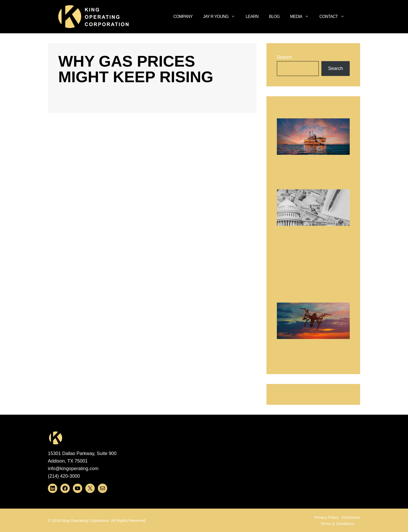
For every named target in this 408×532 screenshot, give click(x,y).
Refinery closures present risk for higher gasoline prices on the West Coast (313, 289)
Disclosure (351, 517)
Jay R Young (222, 17)
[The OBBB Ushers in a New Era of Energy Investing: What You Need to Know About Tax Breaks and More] (313, 138)
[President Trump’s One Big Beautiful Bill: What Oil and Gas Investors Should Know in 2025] (313, 209)
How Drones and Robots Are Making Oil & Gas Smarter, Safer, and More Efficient (311, 352)
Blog (274, 17)
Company (183, 17)
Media (302, 17)
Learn (252, 17)
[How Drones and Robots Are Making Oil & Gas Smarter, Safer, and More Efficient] (313, 322)
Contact (334, 17)
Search (284, 57)
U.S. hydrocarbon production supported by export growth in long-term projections (308, 264)
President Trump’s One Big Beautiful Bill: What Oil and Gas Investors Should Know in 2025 (310, 239)
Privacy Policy (326, 517)
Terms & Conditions (337, 524)
